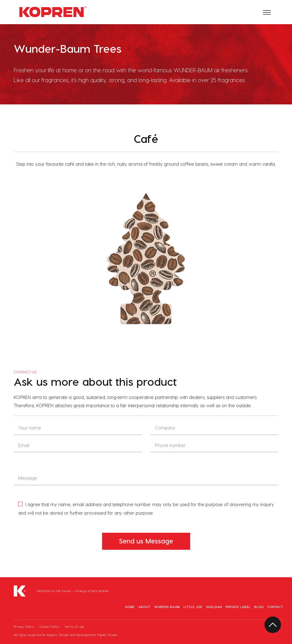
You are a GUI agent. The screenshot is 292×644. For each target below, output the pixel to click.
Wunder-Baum (167, 607)
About (144, 607)
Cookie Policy (50, 627)
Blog (259, 607)
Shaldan (214, 607)
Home (130, 607)
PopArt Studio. (107, 635)
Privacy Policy (24, 627)
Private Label (238, 607)
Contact (275, 607)
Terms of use (74, 627)
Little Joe (193, 607)
